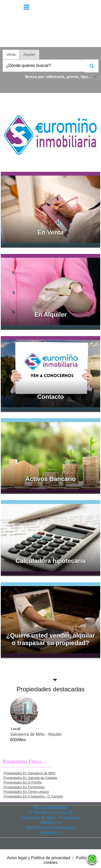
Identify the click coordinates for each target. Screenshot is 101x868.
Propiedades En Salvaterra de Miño (30, 773)
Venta (11, 55)
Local (16, 729)
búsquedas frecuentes (27, 762)
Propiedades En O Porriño (23, 782)
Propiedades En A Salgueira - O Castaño (33, 796)
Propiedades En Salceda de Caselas (30, 778)
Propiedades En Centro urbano (26, 792)
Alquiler (29, 55)
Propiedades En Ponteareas (24, 787)
